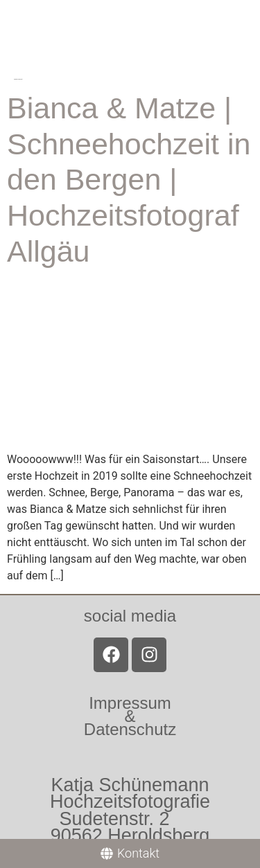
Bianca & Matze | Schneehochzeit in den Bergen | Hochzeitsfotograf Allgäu (129, 179)
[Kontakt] (130, 853)
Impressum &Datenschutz (130, 716)
